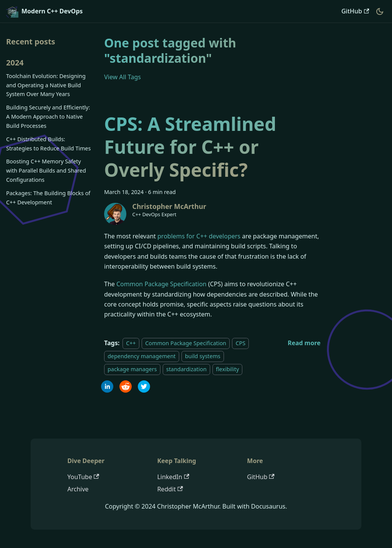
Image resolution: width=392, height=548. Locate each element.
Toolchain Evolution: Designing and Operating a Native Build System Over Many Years (46, 85)
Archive (78, 489)
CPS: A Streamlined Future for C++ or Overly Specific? (190, 147)
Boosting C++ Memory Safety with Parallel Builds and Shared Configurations (46, 170)
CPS (240, 343)
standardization (186, 369)
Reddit (170, 489)
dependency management (142, 356)
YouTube (83, 477)
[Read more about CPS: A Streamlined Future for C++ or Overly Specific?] (304, 343)
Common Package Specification (162, 284)
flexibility (227, 369)
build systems (203, 356)
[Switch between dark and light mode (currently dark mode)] (380, 11)
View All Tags (122, 77)
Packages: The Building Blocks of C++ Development (48, 198)
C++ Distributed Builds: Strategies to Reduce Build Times (48, 144)
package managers (132, 369)
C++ (131, 343)
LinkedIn (173, 477)
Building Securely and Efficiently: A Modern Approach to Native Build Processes (48, 117)
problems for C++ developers (199, 236)
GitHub (355, 11)
